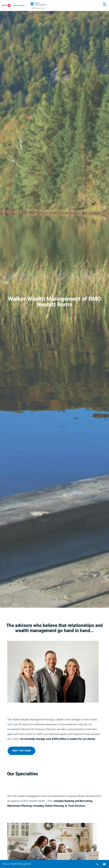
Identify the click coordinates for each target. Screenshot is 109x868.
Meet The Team (21, 751)
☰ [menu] (105, 5)
